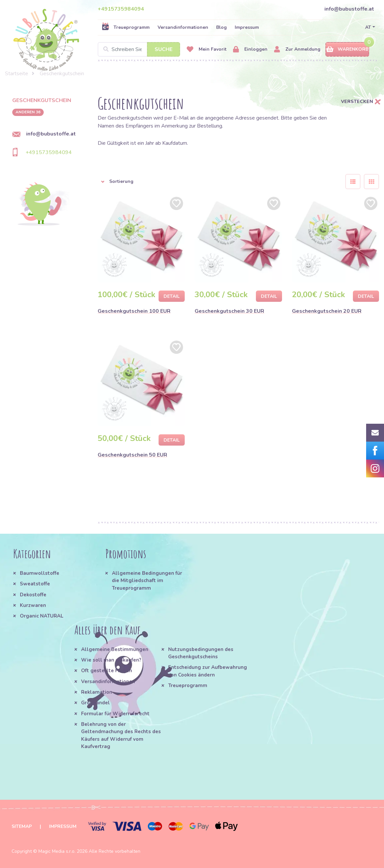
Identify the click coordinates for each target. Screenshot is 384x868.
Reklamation (97, 692)
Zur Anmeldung (297, 50)
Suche (164, 49)
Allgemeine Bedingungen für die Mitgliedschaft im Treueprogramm (147, 581)
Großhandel (96, 703)
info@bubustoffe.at (349, 9)
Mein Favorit (207, 50)
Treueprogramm (126, 27)
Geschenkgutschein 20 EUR (327, 311)
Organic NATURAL (42, 616)
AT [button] (368, 27)
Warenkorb (347, 50)
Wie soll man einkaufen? (111, 660)
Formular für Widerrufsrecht (115, 714)
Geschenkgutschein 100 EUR (134, 311)
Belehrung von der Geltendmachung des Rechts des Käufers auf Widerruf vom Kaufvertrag (121, 735)
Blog (221, 27)
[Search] (139, 49)
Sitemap (22, 826)
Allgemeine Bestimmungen (115, 649)
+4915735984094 (121, 9)
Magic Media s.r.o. (57, 851)
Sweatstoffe (35, 584)
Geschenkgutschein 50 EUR (132, 455)
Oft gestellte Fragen (107, 671)
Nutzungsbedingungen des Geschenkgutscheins (201, 653)
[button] (216, 182)
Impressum (247, 27)
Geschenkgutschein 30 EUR (229, 311)
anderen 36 (28, 112)
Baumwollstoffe (40, 573)
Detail (172, 296)
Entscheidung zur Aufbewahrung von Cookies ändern (208, 671)
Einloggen (250, 50)
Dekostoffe (33, 595)
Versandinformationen (183, 27)
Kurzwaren (34, 605)
